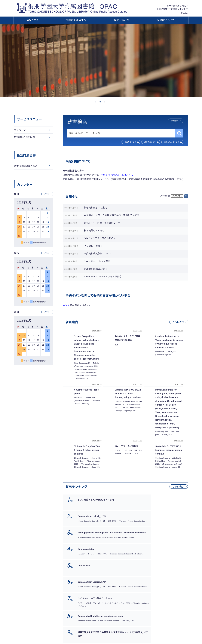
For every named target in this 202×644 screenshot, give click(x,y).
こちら (66, 317)
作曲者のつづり (121, 142)
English (185, 13)
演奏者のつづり (145, 142)
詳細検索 (173, 121)
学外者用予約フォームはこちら (117, 175)
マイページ (20, 130)
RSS (186, 197)
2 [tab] (101, 103)
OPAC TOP (33, 20)
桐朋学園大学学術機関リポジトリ (172, 9)
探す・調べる (122, 20)
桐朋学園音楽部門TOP (177, 6)
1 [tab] (97, 103)
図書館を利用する (76, 20)
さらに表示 (178, 334)
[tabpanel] (101, 60)
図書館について (166, 20)
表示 (47, 195)
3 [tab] (105, 103)
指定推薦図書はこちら (26, 167)
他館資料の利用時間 (25, 137)
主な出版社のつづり (170, 142)
